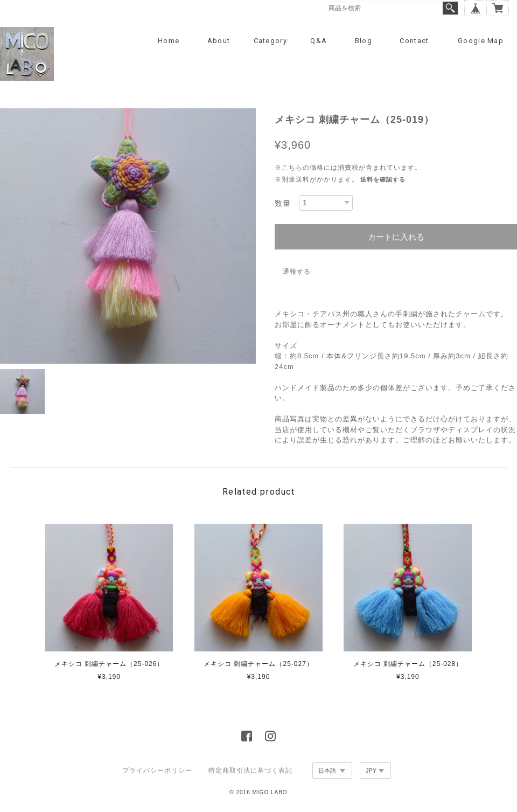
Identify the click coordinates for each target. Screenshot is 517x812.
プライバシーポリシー (157, 771)
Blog (364, 41)
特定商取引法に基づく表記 (250, 771)
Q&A (319, 41)
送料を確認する (383, 179)
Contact (414, 41)
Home (169, 41)
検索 (450, 8)
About (219, 41)
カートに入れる (396, 237)
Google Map (481, 41)
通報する (297, 272)
